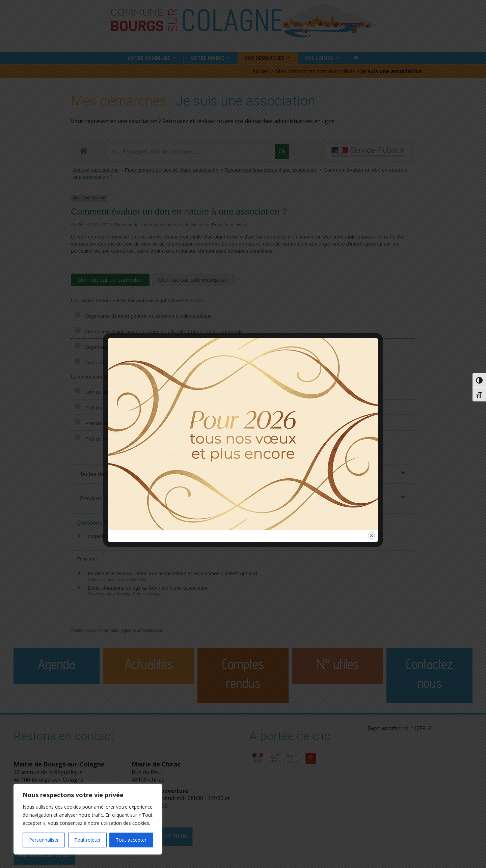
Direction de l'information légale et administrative (118, 630)
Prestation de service (103, 423)
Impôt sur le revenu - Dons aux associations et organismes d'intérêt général (172, 573)
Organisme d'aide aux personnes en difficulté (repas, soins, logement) (158, 331)
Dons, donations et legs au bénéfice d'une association (148, 587)
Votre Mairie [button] (207, 58)
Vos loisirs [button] (319, 58)
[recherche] (192, 151)
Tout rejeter (87, 840)
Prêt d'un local (96, 407)
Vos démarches (264, 58)
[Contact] (356, 58)
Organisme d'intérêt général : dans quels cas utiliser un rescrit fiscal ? (166, 536)
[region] (88, 819)
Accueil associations (97, 170)
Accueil (261, 71)
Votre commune (149, 58)
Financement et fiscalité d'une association (172, 170)
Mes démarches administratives (315, 71)
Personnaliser (44, 840)
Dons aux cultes (98, 362)
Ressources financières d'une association (272, 170)
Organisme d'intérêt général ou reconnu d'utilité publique (143, 315)
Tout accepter (131, 840)
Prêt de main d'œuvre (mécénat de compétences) (135, 438)
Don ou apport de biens (106, 391)
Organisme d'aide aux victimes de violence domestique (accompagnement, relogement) (178, 346)
